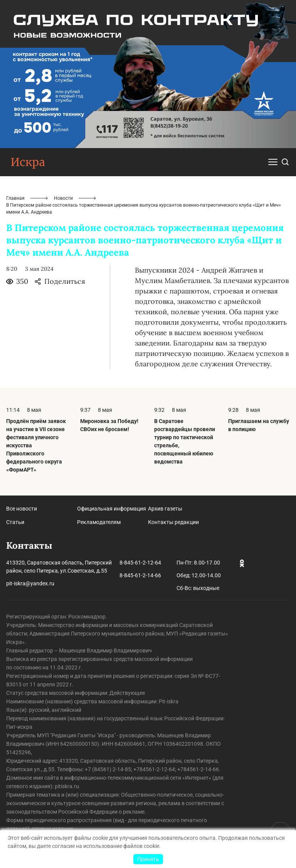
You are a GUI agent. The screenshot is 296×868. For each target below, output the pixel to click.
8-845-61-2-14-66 (140, 575)
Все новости (22, 509)
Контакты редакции (173, 522)
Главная (15, 198)
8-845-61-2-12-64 (140, 563)
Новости (63, 198)
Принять (148, 859)
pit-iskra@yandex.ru (30, 583)
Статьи (15, 522)
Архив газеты (165, 509)
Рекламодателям (99, 522)
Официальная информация (112, 509)
